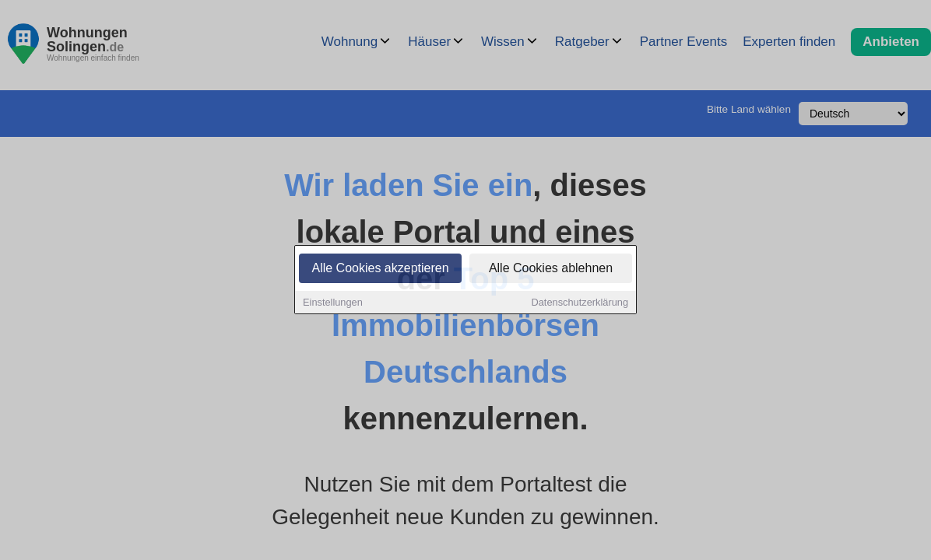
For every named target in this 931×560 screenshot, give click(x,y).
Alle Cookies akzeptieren (380, 269)
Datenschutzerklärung (580, 303)
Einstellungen (333, 303)
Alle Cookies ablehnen (551, 269)
